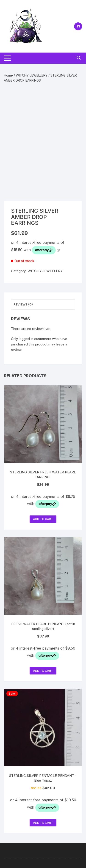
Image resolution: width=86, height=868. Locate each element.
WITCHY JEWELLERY (32, 75)
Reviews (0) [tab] (23, 304)
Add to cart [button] (43, 519)
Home (8, 75)
